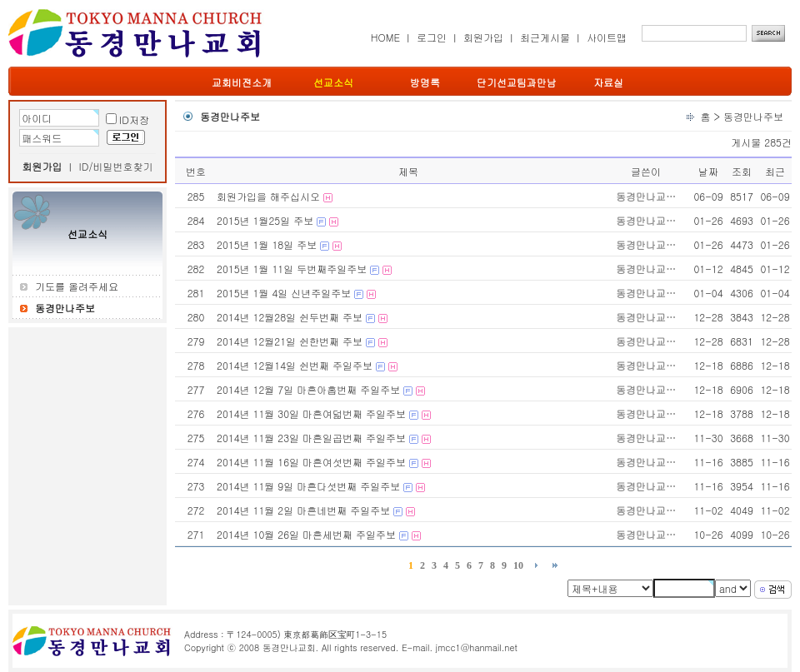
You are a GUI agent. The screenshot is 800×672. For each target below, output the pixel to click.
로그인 (432, 37)
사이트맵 (607, 37)
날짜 (708, 171)
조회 (742, 171)
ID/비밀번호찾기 (116, 166)
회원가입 (483, 37)
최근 (775, 171)
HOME (385, 37)
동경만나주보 (753, 116)
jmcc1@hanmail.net (477, 647)
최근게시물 (545, 37)
